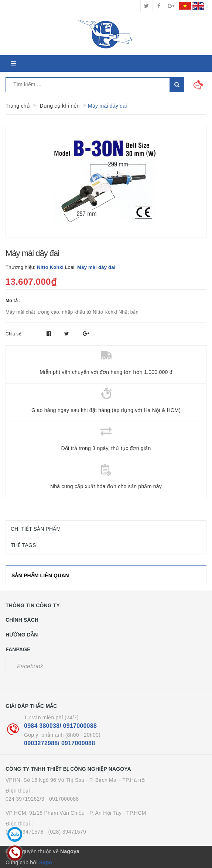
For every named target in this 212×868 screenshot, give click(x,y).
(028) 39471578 (24, 832)
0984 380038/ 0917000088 (60, 726)
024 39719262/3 (25, 799)
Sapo (46, 862)
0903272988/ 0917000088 (59, 743)
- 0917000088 (62, 799)
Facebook (30, 666)
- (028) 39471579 (66, 832)
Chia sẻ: (14, 334)
